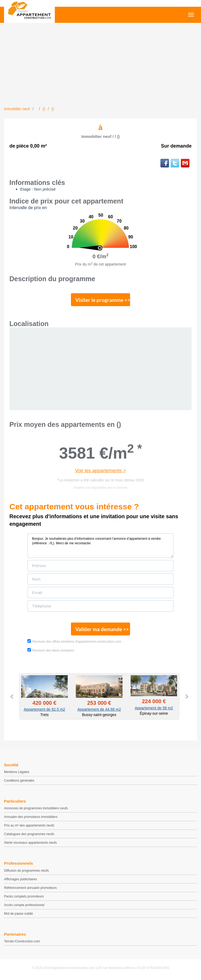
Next (186, 696)
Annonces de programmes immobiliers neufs (36, 808)
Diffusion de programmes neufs (26, 871)
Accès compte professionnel (24, 905)
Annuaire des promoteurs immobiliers (31, 817)
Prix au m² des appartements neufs (29, 825)
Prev (12, 696)
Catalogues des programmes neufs (29, 834)
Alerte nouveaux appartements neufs (30, 843)
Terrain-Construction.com (22, 941)
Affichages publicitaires (21, 879)
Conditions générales (19, 781)
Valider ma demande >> (102, 629)
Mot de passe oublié (18, 914)
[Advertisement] (101, 66)
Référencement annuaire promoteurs (30, 888)
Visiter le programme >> (103, 300)
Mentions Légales (17, 772)
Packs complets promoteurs (24, 896)
